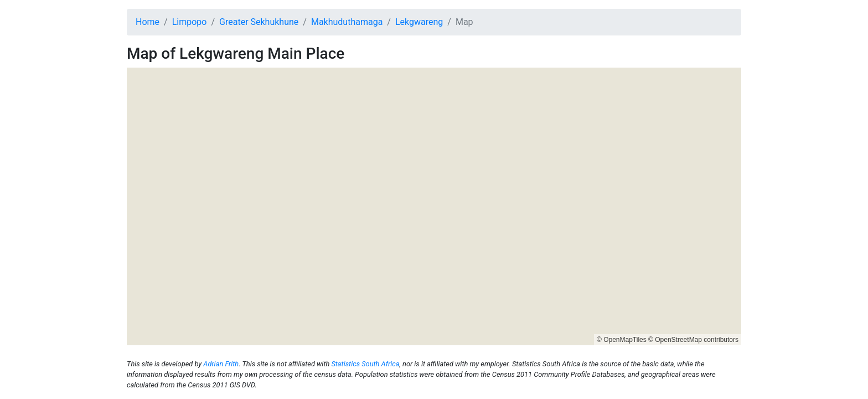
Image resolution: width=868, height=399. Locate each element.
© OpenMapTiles (622, 340)
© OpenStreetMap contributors (693, 340)
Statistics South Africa (365, 364)
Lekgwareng (419, 22)
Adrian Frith (221, 364)
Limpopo (190, 22)
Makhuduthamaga (347, 22)
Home (148, 22)
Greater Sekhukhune (259, 22)
